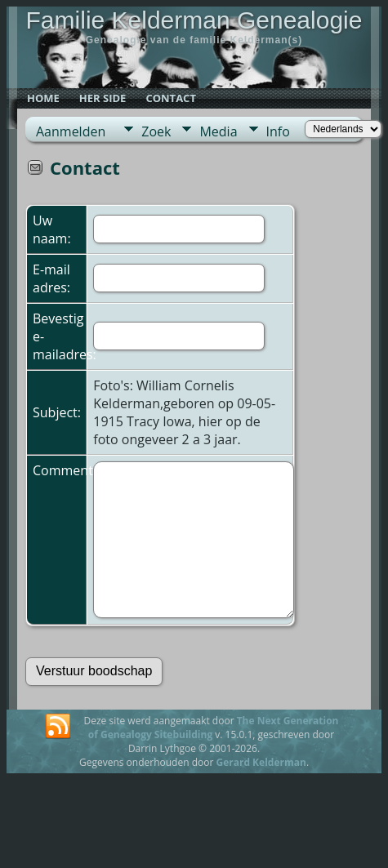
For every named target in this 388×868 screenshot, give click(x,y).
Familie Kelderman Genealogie (194, 20)
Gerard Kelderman (261, 762)
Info (278, 131)
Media (218, 131)
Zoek (156, 131)
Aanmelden (71, 131)
